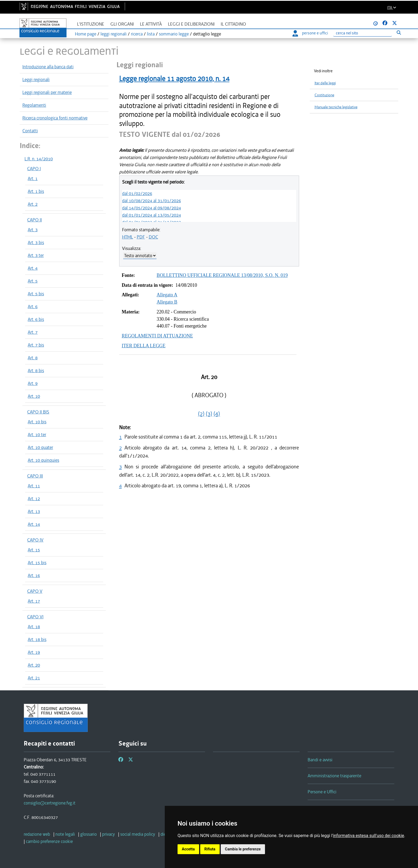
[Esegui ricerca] (399, 32)
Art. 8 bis (36, 371)
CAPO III (35, 476)
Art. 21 (34, 678)
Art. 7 (33, 332)
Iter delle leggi (325, 83)
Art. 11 (34, 486)
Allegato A (167, 295)
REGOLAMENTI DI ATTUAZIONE (157, 336)
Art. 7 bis (36, 345)
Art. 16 (34, 575)
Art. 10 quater (40, 447)
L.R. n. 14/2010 (39, 159)
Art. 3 (33, 230)
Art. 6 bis (36, 319)
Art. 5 (33, 281)
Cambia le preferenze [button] (243, 849)
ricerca (137, 34)
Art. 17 (34, 601)
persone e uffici (310, 33)
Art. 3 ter (36, 255)
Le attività (151, 24)
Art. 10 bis (37, 422)
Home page (86, 34)
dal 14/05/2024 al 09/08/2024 (152, 208)
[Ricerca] (363, 33)
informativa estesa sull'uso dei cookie (369, 836)
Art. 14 (34, 524)
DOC (153, 237)
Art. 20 (34, 665)
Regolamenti (34, 105)
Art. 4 (33, 268)
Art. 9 (33, 383)
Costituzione (324, 95)
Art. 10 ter (37, 435)
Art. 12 (34, 499)
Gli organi (122, 24)
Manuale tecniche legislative (336, 107)
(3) (209, 414)
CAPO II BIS (38, 412)
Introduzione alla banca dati (48, 67)
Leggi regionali (36, 79)
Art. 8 (33, 358)
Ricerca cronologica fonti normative (55, 118)
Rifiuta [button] (210, 849)
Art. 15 (34, 550)
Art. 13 (34, 511)
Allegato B (167, 302)
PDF (141, 237)
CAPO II (35, 220)
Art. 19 (34, 652)
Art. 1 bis (36, 191)
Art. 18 (34, 627)
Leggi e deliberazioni (191, 24)
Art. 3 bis (36, 242)
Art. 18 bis (37, 639)
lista (151, 34)
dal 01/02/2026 (137, 193)
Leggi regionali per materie (47, 92)
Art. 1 (33, 178)
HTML (128, 237)
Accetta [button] (188, 849)
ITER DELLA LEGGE (144, 346)
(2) (201, 414)
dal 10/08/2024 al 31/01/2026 (152, 201)
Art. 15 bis (37, 563)
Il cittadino (233, 24)
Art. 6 (33, 306)
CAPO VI (35, 617)
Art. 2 (33, 204)
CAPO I (34, 169)
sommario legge (174, 34)
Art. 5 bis (36, 294)
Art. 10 (34, 396)
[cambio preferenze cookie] (49, 841)
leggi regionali (114, 34)
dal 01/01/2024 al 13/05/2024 (152, 215)
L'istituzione (91, 24)
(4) (217, 414)
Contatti (30, 131)
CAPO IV (35, 540)
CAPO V (35, 591)
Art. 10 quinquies (43, 460)
